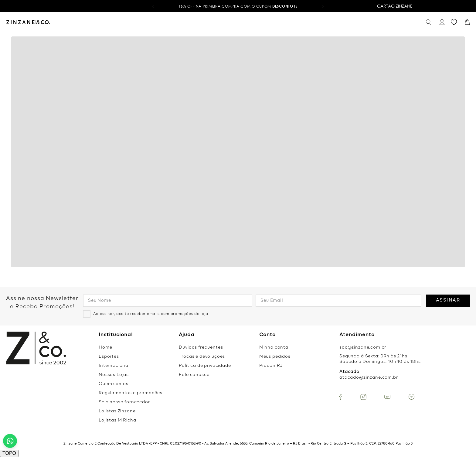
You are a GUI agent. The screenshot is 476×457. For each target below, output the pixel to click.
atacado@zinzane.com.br (369, 377)
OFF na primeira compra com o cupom (238, 6)
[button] (153, 6)
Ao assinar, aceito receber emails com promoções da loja (151, 314)
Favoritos (454, 22)
